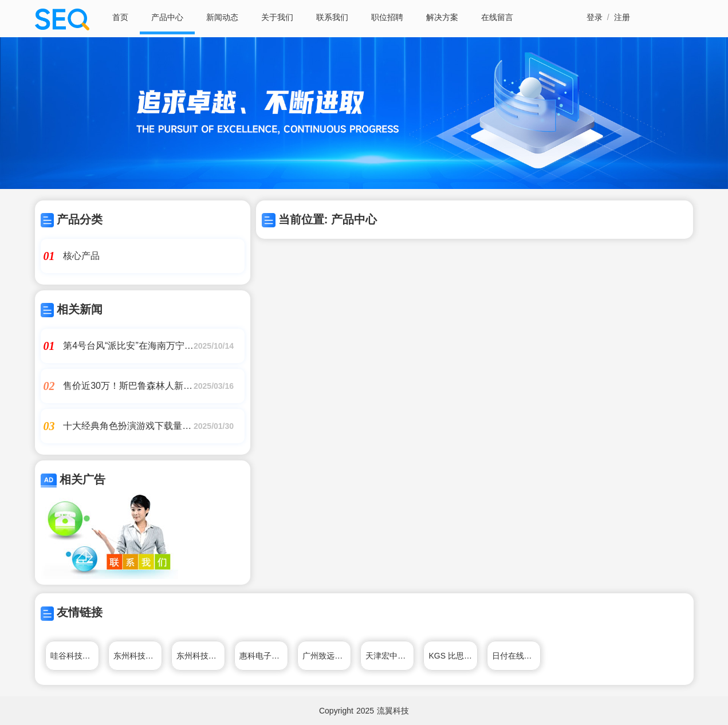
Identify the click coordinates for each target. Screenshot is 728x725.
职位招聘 (387, 17)
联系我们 (332, 17)
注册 (622, 17)
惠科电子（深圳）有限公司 (264, 656)
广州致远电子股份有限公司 (327, 656)
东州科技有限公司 (138, 656)
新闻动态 (222, 17)
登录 (595, 17)
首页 (120, 17)
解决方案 (442, 17)
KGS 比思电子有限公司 (453, 656)
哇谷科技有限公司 (75, 656)
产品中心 (167, 17)
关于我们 (277, 17)
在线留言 (497, 17)
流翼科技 (393, 711)
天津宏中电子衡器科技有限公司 (390, 656)
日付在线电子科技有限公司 (516, 656)
